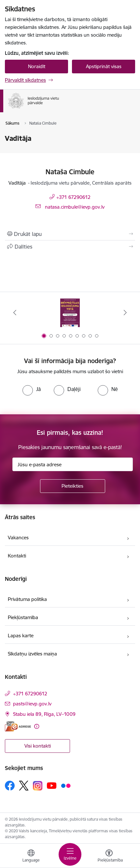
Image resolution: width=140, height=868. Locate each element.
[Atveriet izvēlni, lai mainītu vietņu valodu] (31, 857)
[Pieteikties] (73, 486)
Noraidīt (37, 66)
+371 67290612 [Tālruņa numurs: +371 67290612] (73, 197)
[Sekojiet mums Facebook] (10, 786)
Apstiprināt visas (104, 66)
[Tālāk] (125, 312)
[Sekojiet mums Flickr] (66, 785)
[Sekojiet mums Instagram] (38, 786)
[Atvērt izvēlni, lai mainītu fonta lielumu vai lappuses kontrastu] (109, 857)
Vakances (18, 538)
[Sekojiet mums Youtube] (52, 785)
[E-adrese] (18, 726)
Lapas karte (21, 636)
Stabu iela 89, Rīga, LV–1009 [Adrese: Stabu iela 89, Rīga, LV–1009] (44, 714)
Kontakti (17, 556)
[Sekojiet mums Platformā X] (24, 786)
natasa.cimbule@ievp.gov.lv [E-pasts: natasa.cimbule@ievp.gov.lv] (75, 207)
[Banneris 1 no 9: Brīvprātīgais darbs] (70, 313)
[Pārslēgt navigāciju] (70, 854)
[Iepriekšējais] (15, 312)
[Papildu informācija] (37, 726)
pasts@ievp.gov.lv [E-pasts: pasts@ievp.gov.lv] (32, 704)
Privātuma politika (27, 599)
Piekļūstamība (23, 617)
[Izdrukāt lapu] (70, 234)
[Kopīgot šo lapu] (70, 247)
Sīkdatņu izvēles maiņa (32, 654)
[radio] (32, 389)
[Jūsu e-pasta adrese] (73, 464)
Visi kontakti (38, 746)
